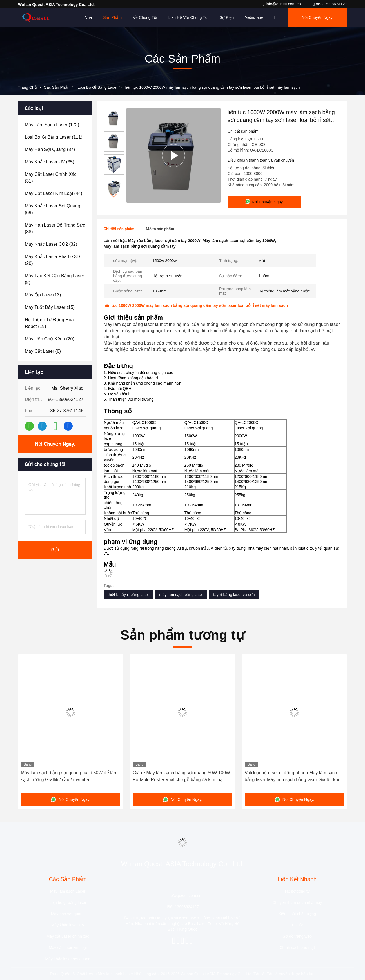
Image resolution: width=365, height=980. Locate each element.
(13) (43, 295)
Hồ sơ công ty (297, 891)
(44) (54, 193)
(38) (55, 228)
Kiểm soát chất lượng (297, 914)
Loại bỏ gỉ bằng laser (97, 87)
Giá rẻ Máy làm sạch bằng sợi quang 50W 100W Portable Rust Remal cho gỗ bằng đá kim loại (181, 776)
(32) (51, 244)
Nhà (88, 17)
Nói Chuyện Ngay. (318, 17)
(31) (51, 178)
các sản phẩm (57, 87)
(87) (50, 149)
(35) (49, 162)
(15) (50, 307)
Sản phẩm (112, 17)
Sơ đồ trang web (297, 936)
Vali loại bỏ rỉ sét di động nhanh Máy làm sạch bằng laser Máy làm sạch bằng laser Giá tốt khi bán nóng (292, 777)
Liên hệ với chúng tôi (188, 17)
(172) (52, 125)
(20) (52, 260)
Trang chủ (27, 87)
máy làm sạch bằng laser (181, 595)
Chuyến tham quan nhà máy (297, 903)
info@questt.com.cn (282, 4)
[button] (114, 195)
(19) (49, 323)
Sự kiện (227, 17)
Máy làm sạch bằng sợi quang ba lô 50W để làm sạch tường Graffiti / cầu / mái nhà (69, 776)
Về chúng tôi (145, 17)
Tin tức (297, 925)
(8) (54, 279)
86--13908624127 (330, 4)
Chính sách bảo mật (297, 948)
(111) (54, 137)
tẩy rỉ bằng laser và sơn (234, 595)
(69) (53, 209)
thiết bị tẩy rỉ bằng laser (128, 595)
